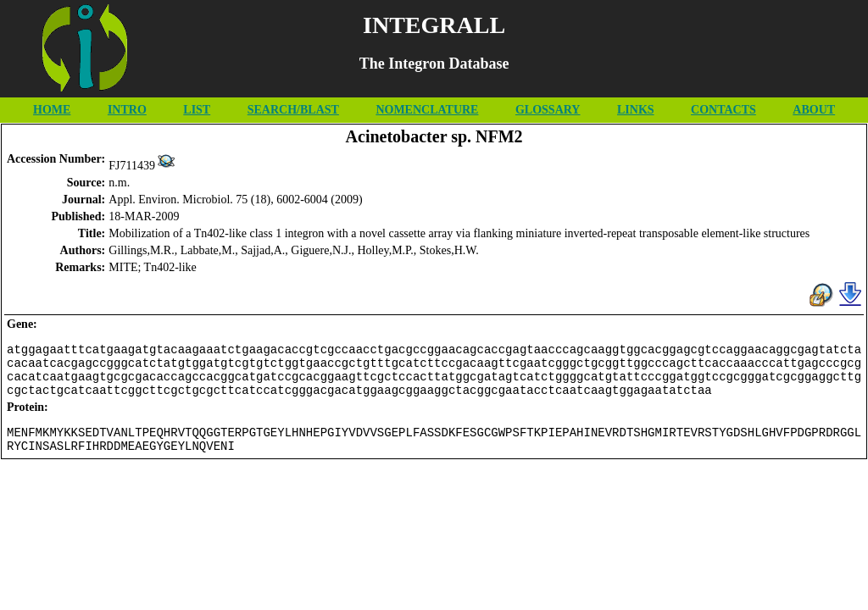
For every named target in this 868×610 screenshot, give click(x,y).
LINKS (636, 110)
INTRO (127, 110)
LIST (197, 110)
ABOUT (814, 110)
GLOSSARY (548, 110)
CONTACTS (723, 110)
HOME (52, 110)
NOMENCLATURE (427, 110)
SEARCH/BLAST (293, 110)
